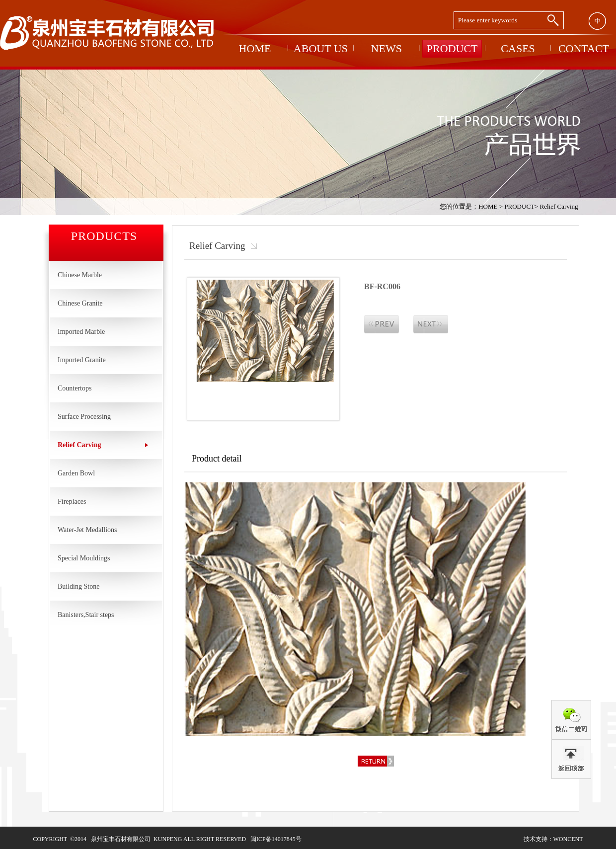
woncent (568, 839)
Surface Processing (84, 417)
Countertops (75, 388)
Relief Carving (559, 206)
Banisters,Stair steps (86, 615)
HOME (488, 206)
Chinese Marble (80, 275)
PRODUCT (519, 206)
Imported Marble (81, 332)
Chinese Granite (80, 303)
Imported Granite (82, 360)
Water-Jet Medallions (87, 530)
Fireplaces (72, 502)
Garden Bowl (76, 473)
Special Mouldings (84, 558)
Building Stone (78, 586)
